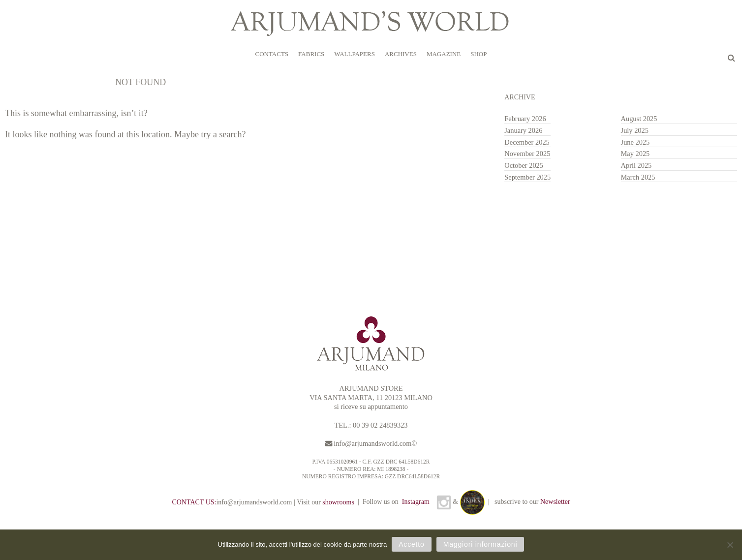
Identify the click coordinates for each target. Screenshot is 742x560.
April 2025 (636, 165)
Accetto (412, 544)
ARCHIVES (401, 54)
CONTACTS (272, 54)
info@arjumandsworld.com (372, 443)
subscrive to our (532, 502)
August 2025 (639, 119)
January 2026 (523, 130)
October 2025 (524, 165)
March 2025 (638, 177)
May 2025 (635, 154)
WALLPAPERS (355, 54)
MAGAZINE (444, 54)
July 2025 (635, 130)
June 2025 (635, 142)
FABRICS (311, 54)
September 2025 (527, 177)
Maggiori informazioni (480, 544)
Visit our (325, 502)
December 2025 (527, 142)
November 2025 (527, 154)
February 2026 (525, 119)
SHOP (479, 54)
